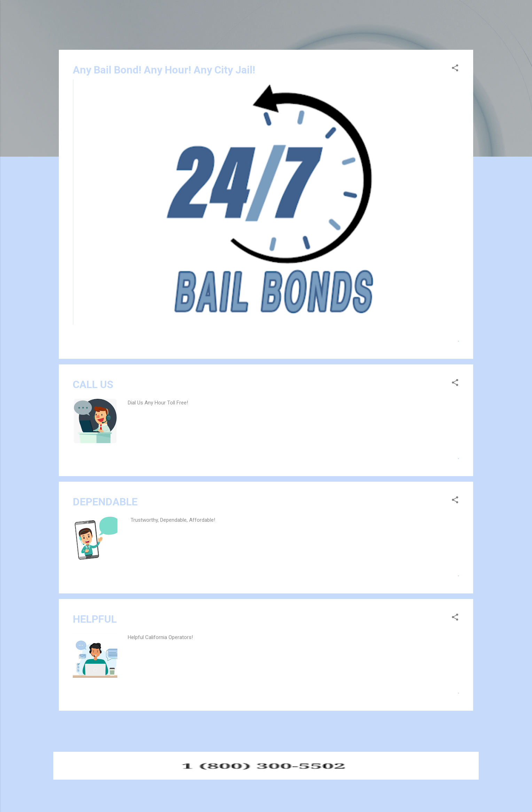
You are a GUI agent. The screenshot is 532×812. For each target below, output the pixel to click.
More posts (266, 727)
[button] (455, 69)
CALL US (93, 384)
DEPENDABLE (105, 502)
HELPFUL (95, 619)
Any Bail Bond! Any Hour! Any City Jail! (164, 70)
